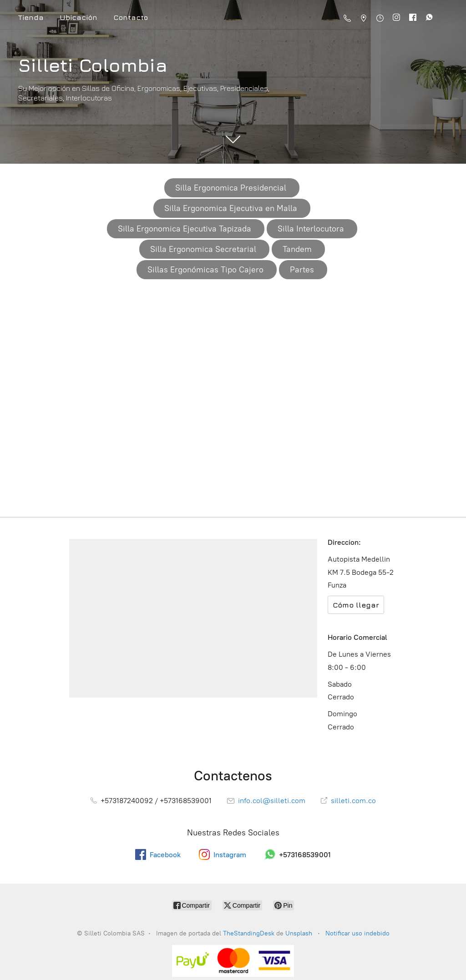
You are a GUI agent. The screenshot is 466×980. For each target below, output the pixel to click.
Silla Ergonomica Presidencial (231, 188)
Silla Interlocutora (311, 229)
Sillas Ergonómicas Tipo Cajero (205, 270)
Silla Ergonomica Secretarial (203, 249)
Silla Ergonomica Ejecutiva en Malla (231, 208)
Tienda (31, 17)
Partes (302, 270)
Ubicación (79, 17)
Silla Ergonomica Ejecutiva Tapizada (185, 229)
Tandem (297, 249)
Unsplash (300, 933)
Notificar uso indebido (357, 933)
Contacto (131, 17)
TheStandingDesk (249, 933)
